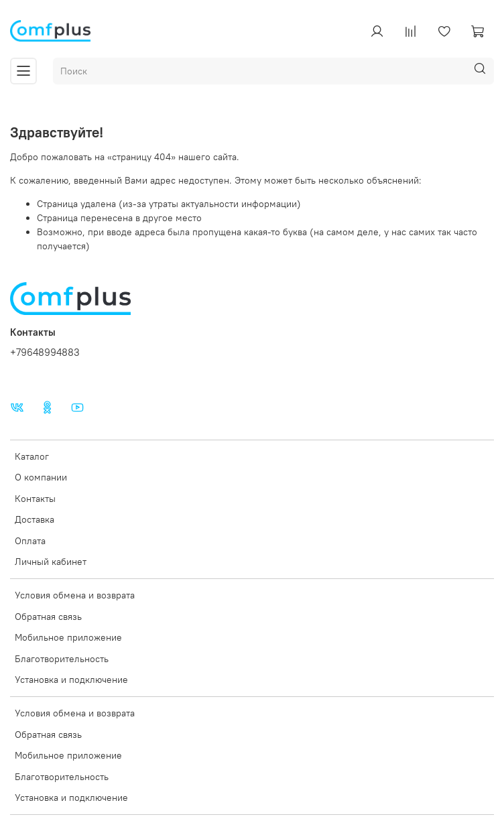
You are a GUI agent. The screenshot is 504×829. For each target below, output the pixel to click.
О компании (41, 477)
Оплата (30, 541)
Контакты (35, 499)
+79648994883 (45, 352)
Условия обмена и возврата (75, 595)
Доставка (35, 519)
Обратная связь (48, 617)
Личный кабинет (51, 562)
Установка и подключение (71, 680)
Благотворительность (62, 659)
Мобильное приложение (68, 637)
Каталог (32, 456)
